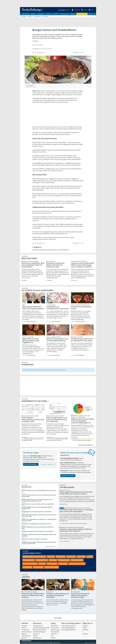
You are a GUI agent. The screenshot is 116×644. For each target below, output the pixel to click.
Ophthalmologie (52, 564)
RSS (52, 636)
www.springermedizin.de (69, 626)
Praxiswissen (41, 14)
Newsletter (54, 634)
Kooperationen (64, 14)
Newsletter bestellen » (68, 476)
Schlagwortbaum (38, 626)
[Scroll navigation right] (94, 14)
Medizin (33, 14)
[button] (91, 10)
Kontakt (35, 636)
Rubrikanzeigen (55, 630)
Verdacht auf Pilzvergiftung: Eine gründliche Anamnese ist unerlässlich (58, 596)
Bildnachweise (37, 638)
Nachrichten (26, 14)
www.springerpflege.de (68, 628)
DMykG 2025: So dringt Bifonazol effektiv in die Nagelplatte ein (31, 341)
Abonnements (55, 632)
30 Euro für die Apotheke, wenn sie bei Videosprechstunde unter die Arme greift (39, 496)
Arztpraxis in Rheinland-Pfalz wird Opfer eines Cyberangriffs (37, 532)
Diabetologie (81, 557)
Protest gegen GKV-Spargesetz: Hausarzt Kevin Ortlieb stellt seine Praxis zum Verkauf (39, 516)
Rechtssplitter (27, 567)
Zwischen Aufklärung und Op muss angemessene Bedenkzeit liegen (38, 528)
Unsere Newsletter (31, 553)
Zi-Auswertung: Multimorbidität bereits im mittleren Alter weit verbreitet (33, 596)
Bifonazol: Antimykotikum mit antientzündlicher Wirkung (57, 340)
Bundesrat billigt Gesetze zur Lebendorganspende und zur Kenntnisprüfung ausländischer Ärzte (37, 500)
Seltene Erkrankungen (52, 567)
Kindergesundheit (64, 560)
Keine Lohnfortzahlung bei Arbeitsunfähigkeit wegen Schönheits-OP (39, 491)
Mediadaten (54, 626)
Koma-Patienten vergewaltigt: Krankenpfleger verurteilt (36, 524)
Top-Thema (51, 557)
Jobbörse (24, 638)
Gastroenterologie (42, 560)
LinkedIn (85, 628)
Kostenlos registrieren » (48, 465)
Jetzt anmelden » (31, 465)
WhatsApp (85, 630)
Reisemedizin (44, 250)
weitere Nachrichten (51, 547)
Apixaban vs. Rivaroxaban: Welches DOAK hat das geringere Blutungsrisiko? (76, 530)
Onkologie (42, 564)
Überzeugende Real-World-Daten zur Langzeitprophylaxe (33, 308)
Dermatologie (71, 557)
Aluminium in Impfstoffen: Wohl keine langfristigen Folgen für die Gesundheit (33, 265)
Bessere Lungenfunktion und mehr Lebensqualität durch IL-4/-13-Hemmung (57, 420)
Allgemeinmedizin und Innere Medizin (34, 557)
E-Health (90, 557)
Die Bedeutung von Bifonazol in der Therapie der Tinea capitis (82, 340)
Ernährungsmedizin (63, 250)
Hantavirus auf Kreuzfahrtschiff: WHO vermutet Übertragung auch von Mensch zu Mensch (83, 265)
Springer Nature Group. (54, 643)
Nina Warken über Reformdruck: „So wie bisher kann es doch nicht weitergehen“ (76, 511)
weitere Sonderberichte (86, 445)
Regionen (73, 14)
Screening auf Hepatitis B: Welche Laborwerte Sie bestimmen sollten (55, 265)
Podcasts (49, 14)
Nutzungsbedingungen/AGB (41, 628)
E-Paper (53, 638)
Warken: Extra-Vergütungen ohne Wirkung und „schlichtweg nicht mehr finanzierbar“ (39, 520)
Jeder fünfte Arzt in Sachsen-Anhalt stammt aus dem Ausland (38, 504)
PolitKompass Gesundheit (77, 564)
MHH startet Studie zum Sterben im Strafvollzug (34, 539)
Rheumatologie (38, 567)
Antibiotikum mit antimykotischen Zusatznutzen (58, 308)
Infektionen (36, 250)
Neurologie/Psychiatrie (30, 564)
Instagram (85, 626)
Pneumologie (63, 564)
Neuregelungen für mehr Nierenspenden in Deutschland (36, 512)
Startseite (24, 626)
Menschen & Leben (77, 560)
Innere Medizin (52, 250)
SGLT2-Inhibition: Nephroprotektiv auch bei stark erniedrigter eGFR (33, 420)
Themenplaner (55, 628)
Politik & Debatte (82, 14)
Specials (56, 14)
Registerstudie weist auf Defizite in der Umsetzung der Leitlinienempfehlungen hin (83, 421)
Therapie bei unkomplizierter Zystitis (81, 308)
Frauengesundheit (29, 560)
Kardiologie (53, 560)
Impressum (36, 634)
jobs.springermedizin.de (69, 630)
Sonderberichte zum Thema (34, 401)
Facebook (85, 634)
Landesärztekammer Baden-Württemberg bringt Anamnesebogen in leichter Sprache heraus (39, 543)
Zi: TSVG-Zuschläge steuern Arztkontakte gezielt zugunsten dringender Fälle (37, 508)
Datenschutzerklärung (40, 630)
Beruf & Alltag (61, 557)
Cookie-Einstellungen (39, 632)
